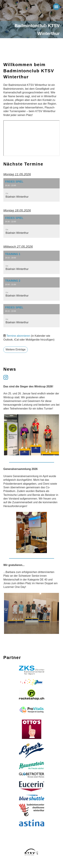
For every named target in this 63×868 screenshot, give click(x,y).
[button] (32, 190)
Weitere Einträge (16, 349)
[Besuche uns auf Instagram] (6, 378)
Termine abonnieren (18, 336)
